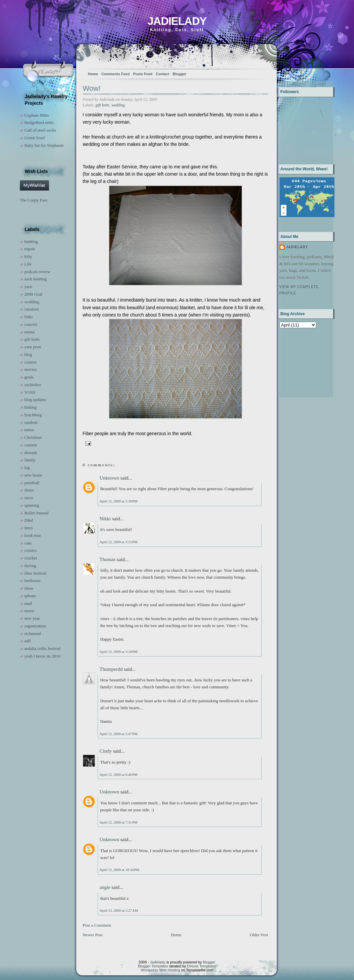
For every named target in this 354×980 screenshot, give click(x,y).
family (30, 460)
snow (29, 498)
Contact (162, 74)
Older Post (259, 935)
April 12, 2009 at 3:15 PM (119, 542)
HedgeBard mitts (39, 122)
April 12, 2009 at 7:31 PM (119, 822)
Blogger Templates (153, 966)
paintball (32, 483)
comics (31, 550)
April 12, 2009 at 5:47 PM (119, 734)
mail (28, 603)
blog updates (35, 400)
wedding (32, 302)
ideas (29, 588)
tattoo (29, 430)
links (29, 317)
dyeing (30, 566)
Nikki (105, 519)
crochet (31, 558)
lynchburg (33, 415)
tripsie (30, 249)
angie (105, 887)
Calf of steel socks (40, 130)
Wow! (92, 88)
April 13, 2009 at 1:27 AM (119, 910)
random (31, 422)
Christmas (33, 437)
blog (28, 354)
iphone (30, 596)
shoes (29, 490)
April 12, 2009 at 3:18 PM (119, 652)
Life (28, 264)
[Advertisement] (300, 362)
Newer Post (93, 935)
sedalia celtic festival (43, 648)
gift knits (32, 339)
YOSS (30, 392)
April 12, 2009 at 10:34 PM (120, 870)
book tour (33, 535)
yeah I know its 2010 (43, 656)
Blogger (179, 74)
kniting (31, 407)
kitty (28, 256)
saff (28, 641)
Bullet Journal (37, 513)
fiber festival (35, 573)
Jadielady (177, 21)
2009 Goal (34, 294)
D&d (29, 520)
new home (33, 475)
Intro (29, 528)
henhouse (33, 580)
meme (30, 332)
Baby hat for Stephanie (44, 145)
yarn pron (33, 347)
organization (35, 626)
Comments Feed (116, 74)
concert (31, 324)
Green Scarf (35, 138)
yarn (28, 287)
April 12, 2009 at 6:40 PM (119, 775)
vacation (32, 309)
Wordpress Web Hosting (160, 970)
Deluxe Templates (202, 966)
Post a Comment (97, 925)
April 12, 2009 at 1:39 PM (119, 501)
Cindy (106, 751)
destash (31, 453)
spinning (32, 505)
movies (31, 369)
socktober (33, 385)
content (31, 445)
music (30, 611)
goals (29, 377)
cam (28, 543)
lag (27, 467)
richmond (33, 634)
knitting (31, 241)
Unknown (109, 478)
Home (93, 74)
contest (31, 362)
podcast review (37, 272)
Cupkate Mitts (37, 115)
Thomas (108, 559)
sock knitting (36, 279)
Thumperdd (111, 669)
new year (32, 618)
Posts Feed (143, 74)
